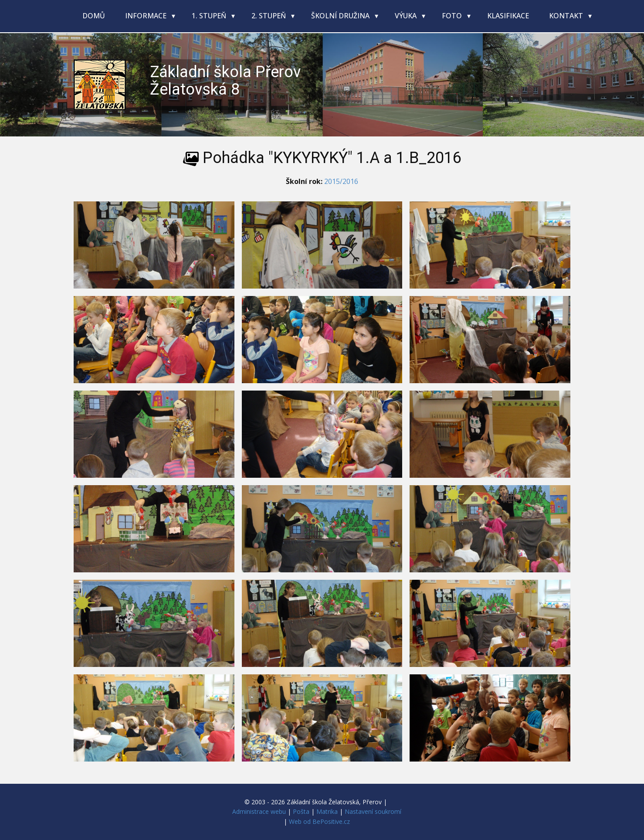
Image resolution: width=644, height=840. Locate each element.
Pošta (301, 811)
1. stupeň (210, 16)
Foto (453, 16)
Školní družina (341, 16)
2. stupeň (269, 16)
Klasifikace (508, 16)
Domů (94, 16)
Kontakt (567, 16)
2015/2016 (341, 181)
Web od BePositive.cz (319, 821)
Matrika (327, 811)
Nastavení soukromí (373, 811)
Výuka (407, 16)
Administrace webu (259, 811)
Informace (147, 16)
